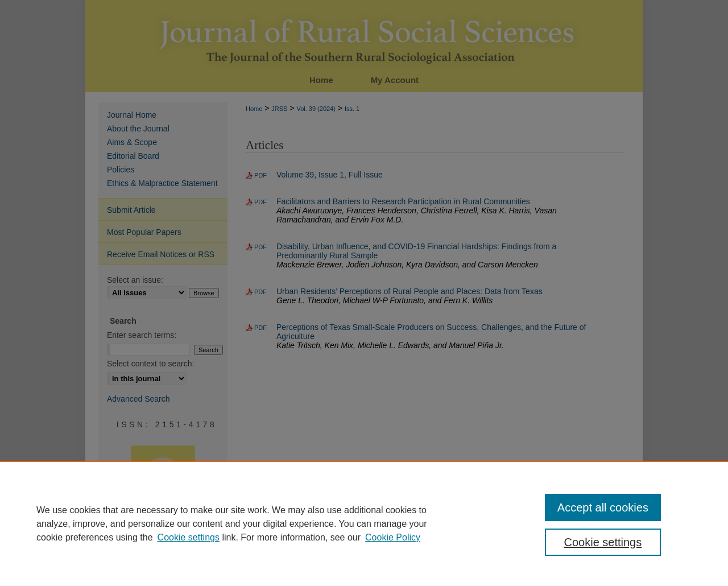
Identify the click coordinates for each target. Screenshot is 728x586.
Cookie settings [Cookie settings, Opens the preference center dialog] (603, 542)
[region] (364, 523)
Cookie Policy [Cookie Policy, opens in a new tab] (393, 537)
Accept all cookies (603, 507)
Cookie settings (189, 537)
